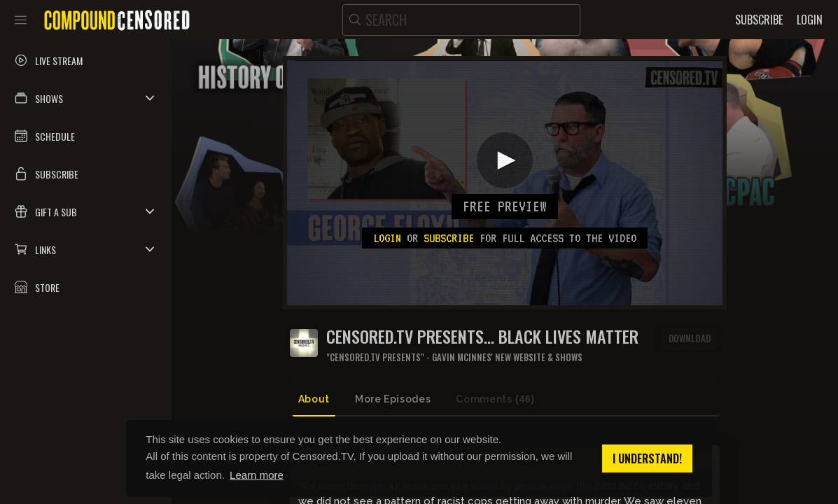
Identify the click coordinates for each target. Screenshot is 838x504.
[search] (461, 20)
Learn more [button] (257, 475)
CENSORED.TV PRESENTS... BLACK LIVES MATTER (482, 336)
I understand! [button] (647, 458)
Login (387, 238)
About (314, 399)
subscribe (449, 238)
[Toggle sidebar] (21, 20)
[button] (86, 98)
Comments (495, 399)
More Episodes (393, 399)
